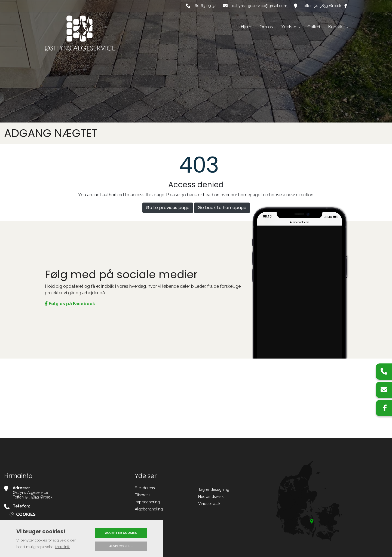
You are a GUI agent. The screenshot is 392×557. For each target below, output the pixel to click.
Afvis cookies (121, 546)
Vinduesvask (209, 504)
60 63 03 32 (206, 6)
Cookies (26, 514)
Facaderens (145, 488)
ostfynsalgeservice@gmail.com (260, 6)
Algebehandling (149, 509)
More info (63, 547)
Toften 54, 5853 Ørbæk (321, 6)
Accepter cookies (121, 533)
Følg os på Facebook (70, 304)
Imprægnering (147, 502)
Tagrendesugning (214, 489)
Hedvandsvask (211, 497)
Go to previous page (168, 208)
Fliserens (143, 495)
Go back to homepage (222, 208)
